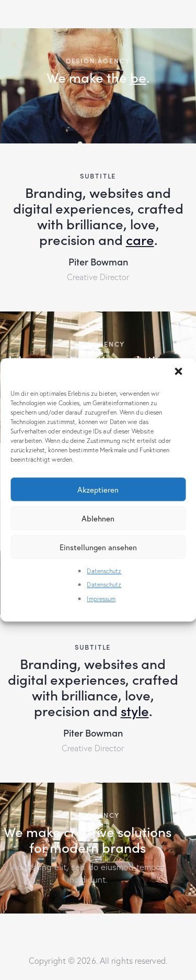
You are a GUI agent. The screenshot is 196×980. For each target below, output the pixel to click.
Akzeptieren (98, 489)
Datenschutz (104, 571)
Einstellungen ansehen (98, 547)
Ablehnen (98, 518)
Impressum (101, 599)
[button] (179, 372)
